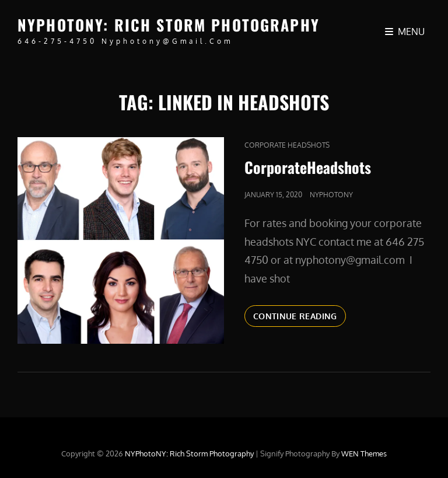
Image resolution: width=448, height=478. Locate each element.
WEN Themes (364, 453)
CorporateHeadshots (308, 167)
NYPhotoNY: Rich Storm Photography (169, 25)
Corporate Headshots (287, 145)
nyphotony (331, 195)
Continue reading (300, 315)
